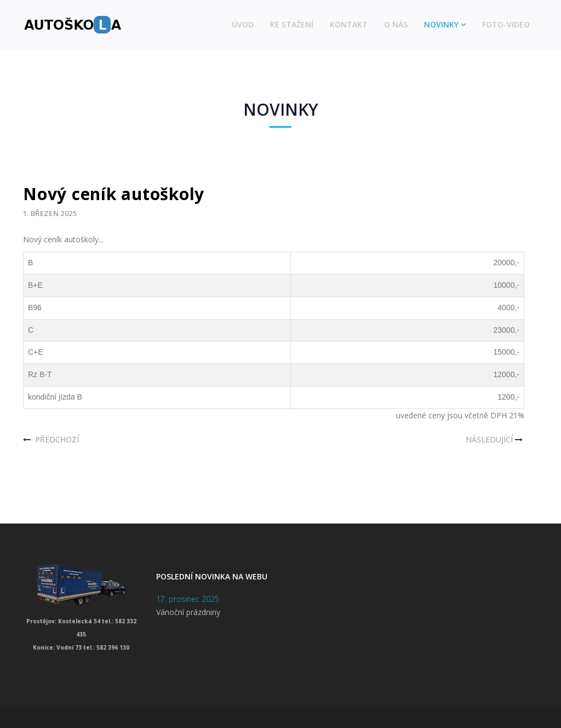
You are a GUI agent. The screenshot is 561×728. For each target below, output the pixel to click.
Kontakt (349, 24)
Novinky (441, 24)
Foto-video (506, 24)
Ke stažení (292, 24)
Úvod (243, 24)
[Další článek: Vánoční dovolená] (495, 440)
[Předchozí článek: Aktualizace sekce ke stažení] (51, 440)
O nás (396, 24)
